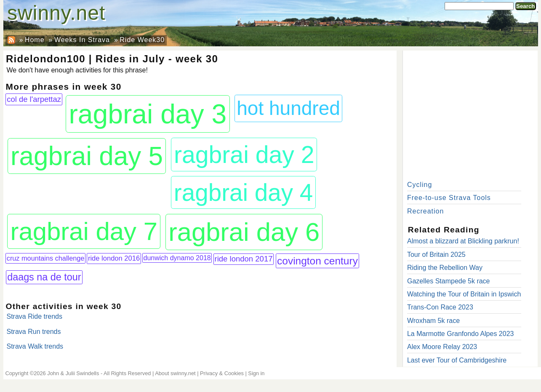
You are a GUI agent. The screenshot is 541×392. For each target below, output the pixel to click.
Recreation (425, 211)
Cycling (420, 185)
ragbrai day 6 (244, 232)
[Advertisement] (470, 114)
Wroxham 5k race (433, 321)
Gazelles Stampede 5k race (449, 281)
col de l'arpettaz (34, 99)
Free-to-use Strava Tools (449, 198)
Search (525, 6)
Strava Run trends (34, 332)
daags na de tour (44, 277)
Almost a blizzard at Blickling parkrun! (463, 241)
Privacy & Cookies (222, 373)
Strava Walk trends (35, 346)
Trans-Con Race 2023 (440, 307)
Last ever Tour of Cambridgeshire (457, 360)
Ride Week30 (142, 40)
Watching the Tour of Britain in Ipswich (464, 294)
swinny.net (56, 13)
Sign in (256, 373)
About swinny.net (175, 373)
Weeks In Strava (82, 40)
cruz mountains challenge (46, 258)
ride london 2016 (114, 258)
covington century (317, 261)
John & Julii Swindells (73, 373)
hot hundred (288, 108)
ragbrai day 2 (244, 155)
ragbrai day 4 (244, 193)
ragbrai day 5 (87, 156)
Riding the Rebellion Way (445, 268)
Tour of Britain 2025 (436, 255)
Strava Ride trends (35, 316)
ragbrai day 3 (148, 114)
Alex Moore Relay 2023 (442, 347)
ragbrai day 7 (84, 231)
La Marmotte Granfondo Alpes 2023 (461, 334)
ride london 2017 (244, 259)
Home (35, 40)
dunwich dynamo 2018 (177, 258)
